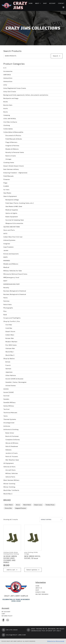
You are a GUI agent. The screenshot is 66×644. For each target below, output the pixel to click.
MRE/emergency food (11, 277)
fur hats (6, 190)
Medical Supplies (12, 210)
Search (56, 56)
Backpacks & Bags (12, 200)
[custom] (8, 620)
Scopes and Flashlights (12, 318)
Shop (45, 3)
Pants (5, 298)
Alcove (18, 505)
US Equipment (9, 463)
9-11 (5, 68)
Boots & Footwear (12, 436)
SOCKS (6, 389)
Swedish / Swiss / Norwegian (16, 382)
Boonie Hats (8, 105)
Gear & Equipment (10, 196)
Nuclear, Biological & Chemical (15, 291)
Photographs (8, 308)
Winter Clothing (9, 484)
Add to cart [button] (11, 570)
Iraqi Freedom (8, 247)
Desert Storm (10, 332)
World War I (10, 352)
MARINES (7, 261)
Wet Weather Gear (12, 460)
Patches (6, 301)
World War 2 (8, 494)
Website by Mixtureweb (56, 641)
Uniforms (7, 426)
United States (11, 386)
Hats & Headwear (12, 446)
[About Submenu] (40, 3)
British (8, 362)
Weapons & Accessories (14, 223)
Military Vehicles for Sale (13, 271)
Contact (61, 3)
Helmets (8, 450)
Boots (6, 112)
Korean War (10, 338)
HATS (5, 234)
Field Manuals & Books (14, 139)
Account (52, 3)
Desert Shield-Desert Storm (14, 166)
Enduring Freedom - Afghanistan (15, 173)
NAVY (5, 281)
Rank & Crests (11, 156)
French (8, 365)
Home (31, 3)
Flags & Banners (11, 142)
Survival (6, 396)
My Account (6, 612)
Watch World (27, 505)
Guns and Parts (9, 230)
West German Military (11, 480)
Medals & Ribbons (12, 149)
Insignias (7, 244)
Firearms (7, 179)
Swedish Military (9, 402)
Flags (5, 183)
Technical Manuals (10, 413)
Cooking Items (9, 163)
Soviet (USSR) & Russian (14, 379)
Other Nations (11, 375)
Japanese (9, 372)
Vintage (8, 159)
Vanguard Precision (21, 508)
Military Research (42, 594)
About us (39, 588)
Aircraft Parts (10, 470)
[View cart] (63, 7)
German (8, 369)
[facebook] (3, 620)
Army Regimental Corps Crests (15, 88)
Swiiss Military (9, 406)
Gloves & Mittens (12, 443)
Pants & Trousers (12, 457)
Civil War (9, 325)
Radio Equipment (12, 217)
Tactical (6, 409)
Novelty (6, 288)
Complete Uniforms (13, 440)
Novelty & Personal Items (15, 152)
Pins (5, 311)
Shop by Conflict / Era (12, 321)
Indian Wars (10, 335)
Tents (5, 416)
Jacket (6, 250)
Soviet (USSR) (9, 392)
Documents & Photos (13, 135)
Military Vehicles (12, 473)
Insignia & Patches (12, 146)
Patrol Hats (8, 304)
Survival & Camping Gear (15, 220)
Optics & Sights (11, 213)
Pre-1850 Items (11, 345)
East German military (11, 169)
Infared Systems (9, 240)
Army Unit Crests (10, 92)
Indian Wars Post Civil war (13, 237)
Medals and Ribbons (11, 264)
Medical (6, 267)
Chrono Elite (8, 508)
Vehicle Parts (10, 477)
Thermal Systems (10, 419)
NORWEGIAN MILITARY (12, 284)
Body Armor (10, 433)
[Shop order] (51, 520)
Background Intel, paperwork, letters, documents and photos (26, 95)
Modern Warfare (11, 342)
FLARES (6, 186)
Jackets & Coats (12, 453)
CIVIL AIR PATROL (10, 119)
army (5, 85)
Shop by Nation (9, 359)
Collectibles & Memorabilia (13, 132)
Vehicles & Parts (9, 467)
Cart (3, 614)
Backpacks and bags (11, 98)
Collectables (8, 129)
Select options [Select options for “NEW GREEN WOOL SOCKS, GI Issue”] (32, 570)
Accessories (8, 71)
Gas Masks (7, 193)
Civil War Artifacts (10, 122)
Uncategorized (9, 423)
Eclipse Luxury (38, 505)
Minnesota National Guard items (15, 274)
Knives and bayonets (11, 254)
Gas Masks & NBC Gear (14, 206)
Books (6, 102)
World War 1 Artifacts (11, 490)
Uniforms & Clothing (11, 429)
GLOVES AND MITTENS (12, 227)
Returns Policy (7, 616)
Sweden (6, 399)
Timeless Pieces (50, 505)
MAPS (5, 257)
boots (6, 108)
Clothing (7, 125)
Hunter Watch (9, 505)
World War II (10, 355)
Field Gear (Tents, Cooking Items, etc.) (20, 203)
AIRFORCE (7, 75)
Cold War (9, 328)
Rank (5, 315)
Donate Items (40, 592)
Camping (7, 115)
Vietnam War (10, 348)
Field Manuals (8, 176)
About (37, 3)
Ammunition (8, 78)
